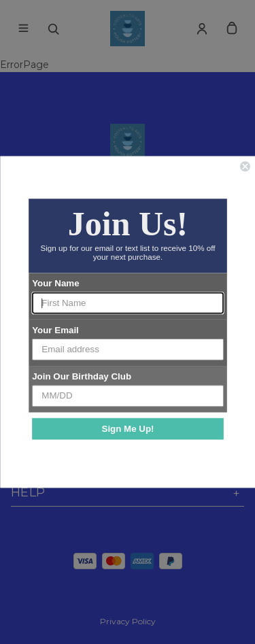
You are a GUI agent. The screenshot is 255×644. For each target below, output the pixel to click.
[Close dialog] (245, 166)
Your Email (55, 330)
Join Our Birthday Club (82, 376)
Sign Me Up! (128, 428)
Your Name (55, 284)
